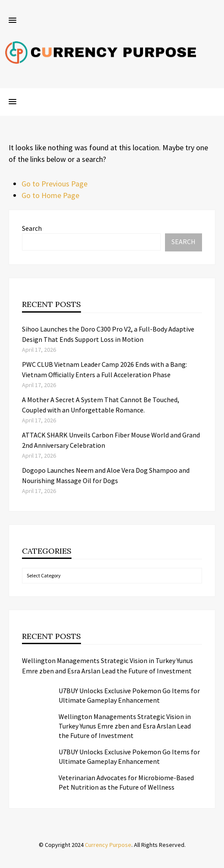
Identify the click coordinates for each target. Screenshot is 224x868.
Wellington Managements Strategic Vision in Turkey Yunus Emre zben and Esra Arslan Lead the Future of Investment (107, 666)
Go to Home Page (50, 195)
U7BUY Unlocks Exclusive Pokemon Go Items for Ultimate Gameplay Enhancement (129, 695)
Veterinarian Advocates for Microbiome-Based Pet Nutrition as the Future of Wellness (126, 782)
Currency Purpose (108, 845)
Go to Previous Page (54, 184)
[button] (12, 21)
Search (32, 228)
